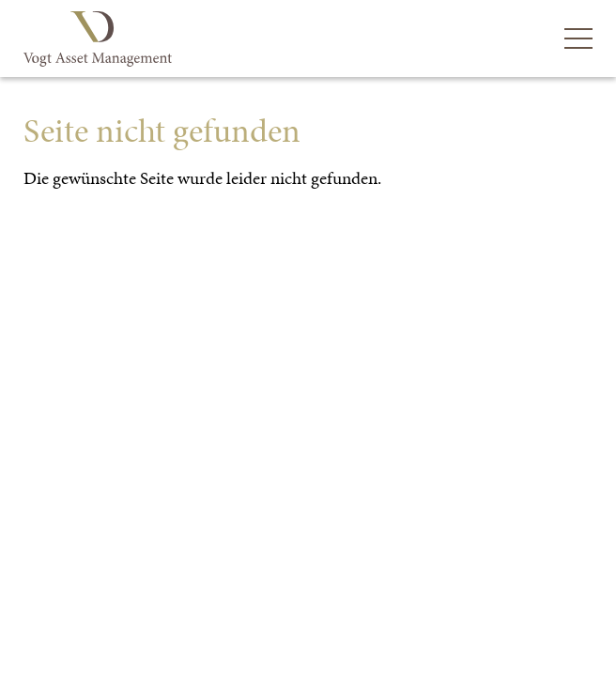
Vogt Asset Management (100, 39)
